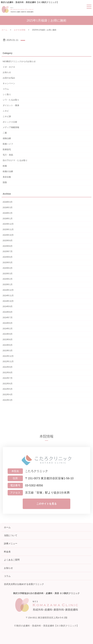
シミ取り (7, 94)
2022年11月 (8, 361)
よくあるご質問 (12, 560)
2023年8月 (8, 339)
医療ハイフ (8, 144)
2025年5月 (8, 262)
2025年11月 (8, 229)
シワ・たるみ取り (11, 100)
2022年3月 (8, 400)
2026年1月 (8, 219)
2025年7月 (8, 251)
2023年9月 (8, 334)
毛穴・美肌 (8, 155)
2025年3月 (8, 274)
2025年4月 (8, 268)
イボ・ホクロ (9, 67)
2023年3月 (8, 351)
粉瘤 (5, 166)
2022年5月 (8, 389)
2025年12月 (8, 224)
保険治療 (7, 138)
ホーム (4, 30)
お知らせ (7, 72)
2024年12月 (8, 290)
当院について (11, 535)
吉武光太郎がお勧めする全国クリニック (24, 584)
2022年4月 (8, 394)
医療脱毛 (7, 149)
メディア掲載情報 (11, 127)
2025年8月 (8, 246)
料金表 (7, 552)
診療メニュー (11, 543)
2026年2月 (8, 213)
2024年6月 (8, 323)
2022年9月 (8, 367)
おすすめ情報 (20, 30)
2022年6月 (8, 384)
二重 (5, 133)
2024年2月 (8, 329)
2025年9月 (8, 241)
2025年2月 (8, 279)
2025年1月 (8, 284)
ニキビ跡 (7, 116)
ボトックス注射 (10, 122)
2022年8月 (8, 373)
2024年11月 (8, 296)
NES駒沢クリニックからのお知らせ (19, 61)
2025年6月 (8, 257)
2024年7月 (8, 317)
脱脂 (5, 182)
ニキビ (6, 111)
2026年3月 (8, 207)
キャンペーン (9, 83)
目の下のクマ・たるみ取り (15, 160)
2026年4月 (8, 202)
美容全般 (7, 177)
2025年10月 (8, 235)
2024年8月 (8, 312)
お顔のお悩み (9, 78)
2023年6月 (8, 345)
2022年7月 (8, 378)
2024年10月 (8, 301)
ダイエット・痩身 (11, 105)
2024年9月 (8, 306)
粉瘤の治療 (8, 171)
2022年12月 (8, 356)
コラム (6, 89)
